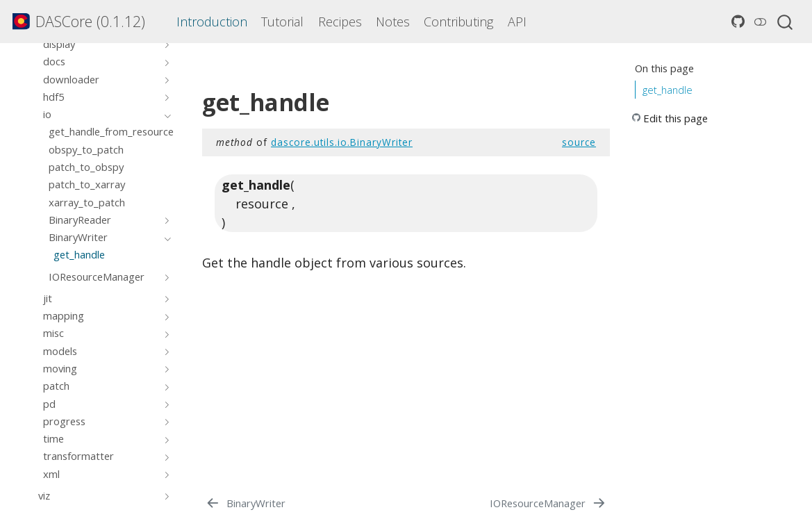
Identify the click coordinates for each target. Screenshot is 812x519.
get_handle (668, 90)
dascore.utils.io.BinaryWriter (342, 142)
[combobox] (786, 22)
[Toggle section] (165, 44)
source (579, 142)
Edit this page (676, 118)
